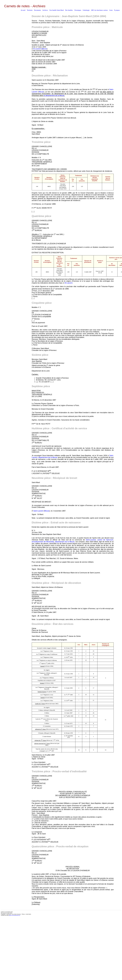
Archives (45, 10)
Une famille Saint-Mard (56, 10)
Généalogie (86, 10)
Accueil (23, 10)
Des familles (69, 10)
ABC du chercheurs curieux (99, 10)
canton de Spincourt (105, 540)
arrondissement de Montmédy (43, 542)
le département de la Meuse (54, 96)
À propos (117, 10)
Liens (111, 10)
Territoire (30, 10)
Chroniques (78, 10)
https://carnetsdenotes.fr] (15, 915)
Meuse (44, 49)
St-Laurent (37, 49)
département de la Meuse (48, 457)
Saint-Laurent (38, 511)
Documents (37, 10)
